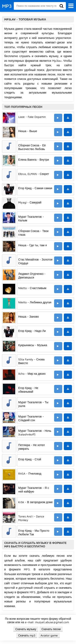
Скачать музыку (26, 629)
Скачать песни (51, 629)
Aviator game (49, 635)
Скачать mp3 (27, 635)
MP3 (7, 6)
